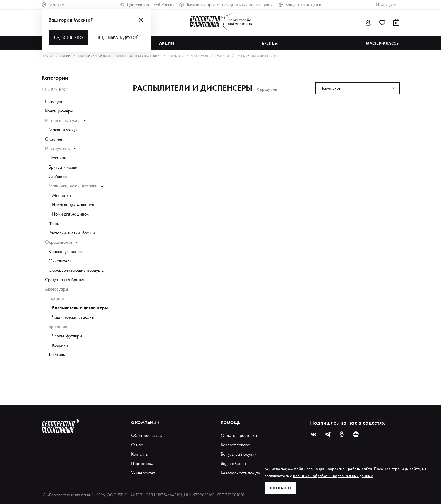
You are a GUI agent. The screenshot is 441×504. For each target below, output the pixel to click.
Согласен (280, 488)
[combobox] (358, 88)
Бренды (270, 43)
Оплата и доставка (239, 435)
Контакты (140, 454)
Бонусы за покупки (300, 5)
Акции (167, 43)
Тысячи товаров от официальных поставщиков (226, 5)
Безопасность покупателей (246, 473)
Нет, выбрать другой (118, 37)
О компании (145, 423)
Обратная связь (146, 435)
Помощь (231, 423)
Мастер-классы (383, 43)
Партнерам (142, 463)
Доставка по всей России (147, 5)
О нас (137, 445)
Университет (143, 473)
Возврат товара (235, 445)
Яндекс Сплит (234, 463)
